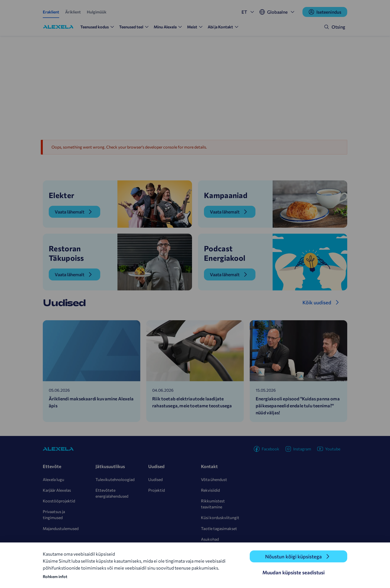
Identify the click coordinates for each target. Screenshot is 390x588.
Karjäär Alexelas (57, 490)
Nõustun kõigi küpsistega (293, 556)
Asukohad (210, 539)
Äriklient (73, 12)
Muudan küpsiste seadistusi (293, 572)
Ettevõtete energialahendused (112, 493)
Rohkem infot (55, 576)
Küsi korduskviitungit (220, 517)
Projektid (157, 490)
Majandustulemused (61, 528)
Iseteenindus (325, 12)
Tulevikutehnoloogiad (115, 479)
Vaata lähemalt (70, 212)
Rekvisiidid (210, 490)
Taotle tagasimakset (219, 528)
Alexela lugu (53, 479)
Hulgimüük (97, 12)
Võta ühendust (214, 479)
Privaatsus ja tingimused (54, 514)
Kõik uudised (317, 302)
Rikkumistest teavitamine (213, 504)
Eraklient (51, 12)
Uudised (155, 479)
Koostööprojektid (59, 501)
